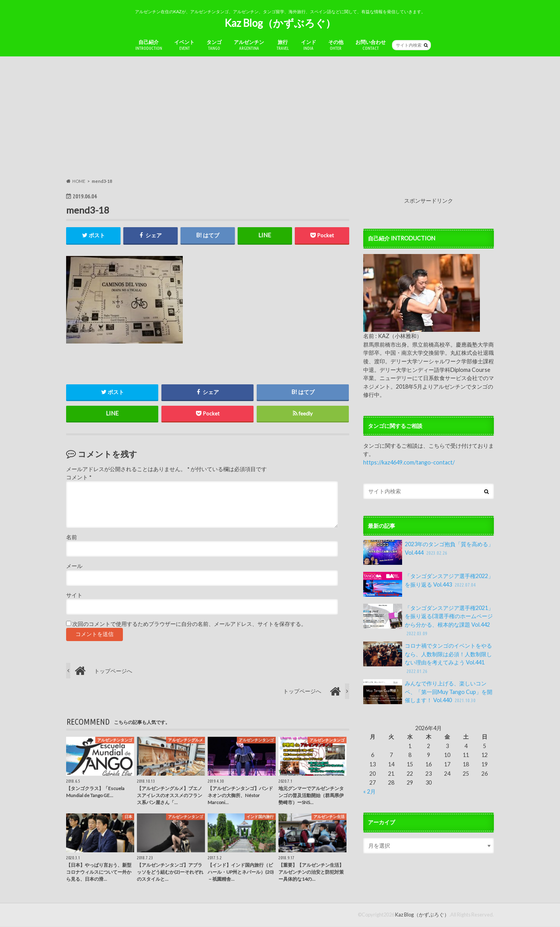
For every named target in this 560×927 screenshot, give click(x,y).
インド (309, 45)
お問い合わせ (371, 45)
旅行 (283, 45)
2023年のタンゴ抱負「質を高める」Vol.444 (428, 552)
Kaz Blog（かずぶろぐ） (280, 23)
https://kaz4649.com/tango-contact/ (409, 462)
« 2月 (369, 791)
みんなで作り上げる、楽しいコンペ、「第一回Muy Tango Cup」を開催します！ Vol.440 (428, 692)
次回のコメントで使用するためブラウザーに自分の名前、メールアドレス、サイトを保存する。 (189, 624)
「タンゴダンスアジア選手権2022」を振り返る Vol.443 (428, 584)
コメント (79, 477)
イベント (184, 45)
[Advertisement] (280, 117)
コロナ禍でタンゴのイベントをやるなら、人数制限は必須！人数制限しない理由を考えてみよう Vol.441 (428, 658)
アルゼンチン (249, 45)
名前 (72, 538)
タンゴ (214, 45)
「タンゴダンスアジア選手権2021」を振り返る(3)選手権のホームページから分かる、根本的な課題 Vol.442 (428, 620)
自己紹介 (149, 45)
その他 (336, 45)
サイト (74, 596)
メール (74, 566)
